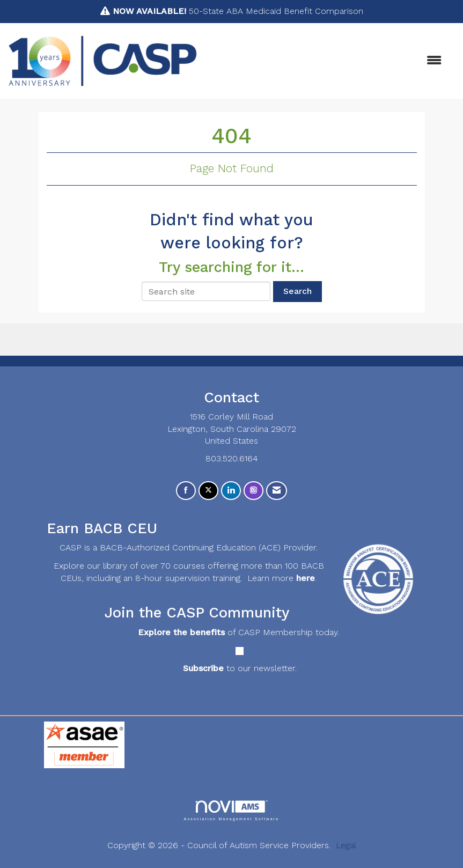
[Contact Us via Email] (277, 491)
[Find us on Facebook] (186, 491)
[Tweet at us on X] (208, 491)
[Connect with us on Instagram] (253, 491)
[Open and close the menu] (325, 61)
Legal (346, 845)
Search (297, 291)
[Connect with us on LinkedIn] (231, 491)
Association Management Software (231, 810)
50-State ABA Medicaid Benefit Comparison (238, 11)
